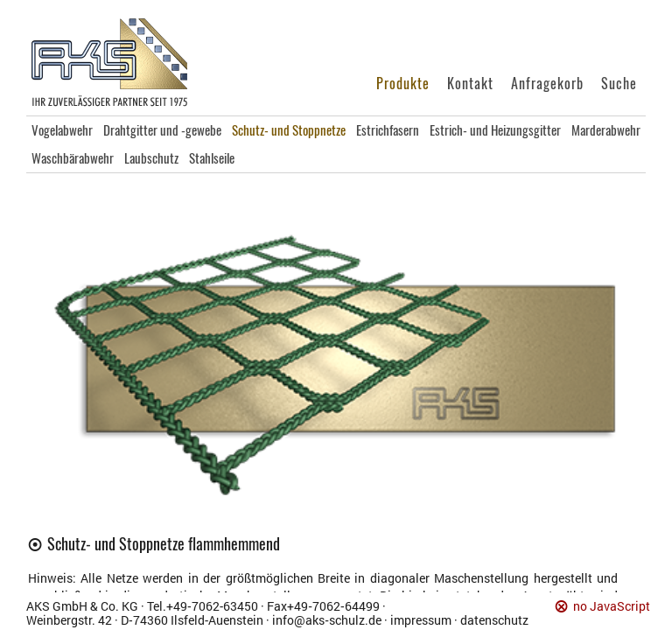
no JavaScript (612, 607)
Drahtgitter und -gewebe (162, 130)
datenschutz (494, 620)
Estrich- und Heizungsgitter (495, 130)
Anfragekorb (547, 84)
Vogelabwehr (62, 130)
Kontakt (470, 84)
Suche (619, 84)
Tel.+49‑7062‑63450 (203, 606)
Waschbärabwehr (73, 158)
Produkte (403, 84)
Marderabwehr (606, 130)
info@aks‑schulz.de (327, 620)
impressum (421, 620)
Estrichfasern (388, 130)
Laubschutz (151, 158)
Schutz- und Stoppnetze (289, 130)
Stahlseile (212, 158)
